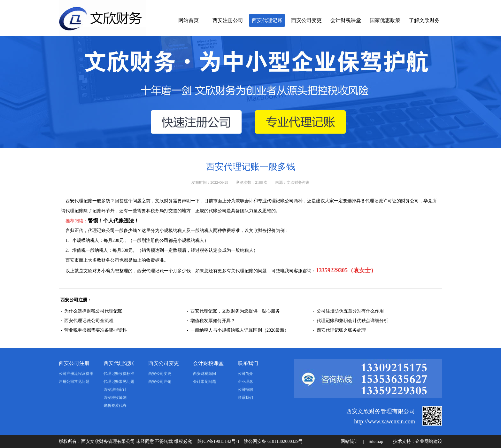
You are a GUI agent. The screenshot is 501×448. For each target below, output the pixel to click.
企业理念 (245, 382)
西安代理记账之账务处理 (341, 330)
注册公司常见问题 (74, 382)
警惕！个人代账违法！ (113, 221)
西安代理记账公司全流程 (89, 321)
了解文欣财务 (424, 20)
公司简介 (245, 374)
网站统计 (350, 441)
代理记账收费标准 (119, 374)
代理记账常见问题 (119, 382)
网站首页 (189, 20)
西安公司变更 (306, 20)
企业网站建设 (429, 441)
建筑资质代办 (115, 406)
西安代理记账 (267, 20)
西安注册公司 (228, 20)
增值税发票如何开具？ (213, 321)
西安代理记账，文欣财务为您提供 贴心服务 (235, 311)
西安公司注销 (160, 382)
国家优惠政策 (385, 20)
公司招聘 (245, 390)
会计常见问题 (204, 382)
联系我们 (248, 363)
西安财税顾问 (204, 374)
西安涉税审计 (115, 390)
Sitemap (376, 441)
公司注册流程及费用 (76, 374)
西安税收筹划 (115, 398)
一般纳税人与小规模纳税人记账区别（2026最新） (240, 330)
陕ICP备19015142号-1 (218, 441)
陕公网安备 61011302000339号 (273, 441)
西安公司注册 (74, 363)
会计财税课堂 (346, 20)
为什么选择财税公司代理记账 (93, 311)
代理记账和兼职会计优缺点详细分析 (352, 321)
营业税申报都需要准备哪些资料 (96, 330)
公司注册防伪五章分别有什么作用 (350, 311)
